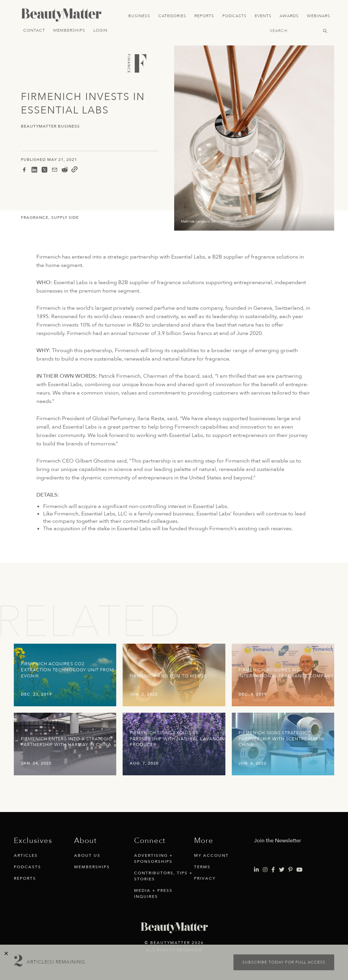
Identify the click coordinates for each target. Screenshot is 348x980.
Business (139, 16)
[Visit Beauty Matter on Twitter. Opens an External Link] (282, 870)
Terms (202, 867)
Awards (289, 16)
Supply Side (65, 217)
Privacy (205, 878)
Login (100, 30)
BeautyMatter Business (50, 126)
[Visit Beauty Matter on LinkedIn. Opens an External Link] (256, 870)
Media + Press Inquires (153, 893)
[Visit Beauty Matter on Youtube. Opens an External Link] (299, 870)
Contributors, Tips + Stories (163, 876)
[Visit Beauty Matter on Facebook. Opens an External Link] (273, 870)
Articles (26, 855)
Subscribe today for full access (284, 962)
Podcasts (234, 16)
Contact (34, 30)
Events (263, 16)
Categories (172, 16)
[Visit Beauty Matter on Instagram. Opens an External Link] (265, 870)
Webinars (319, 16)
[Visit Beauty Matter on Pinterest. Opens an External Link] (290, 870)
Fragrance (35, 217)
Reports (204, 16)
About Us (87, 855)
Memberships (69, 30)
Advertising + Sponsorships (153, 858)
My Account (211, 855)
